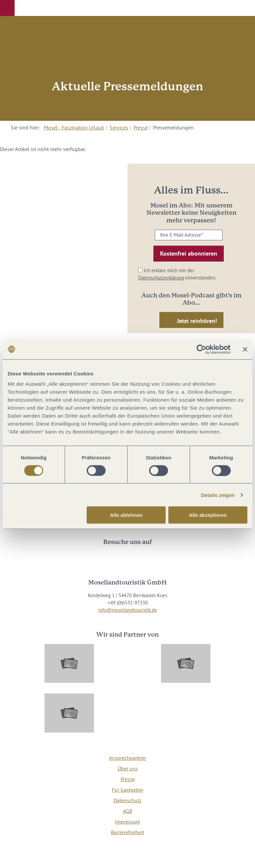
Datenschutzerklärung (161, 278)
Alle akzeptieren (208, 515)
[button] (7, 8)
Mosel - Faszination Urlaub (74, 127)
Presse (141, 127)
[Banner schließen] (245, 349)
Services (119, 127)
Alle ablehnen (126, 515)
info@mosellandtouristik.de (128, 610)
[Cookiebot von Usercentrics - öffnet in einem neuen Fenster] (201, 349)
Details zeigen (218, 495)
